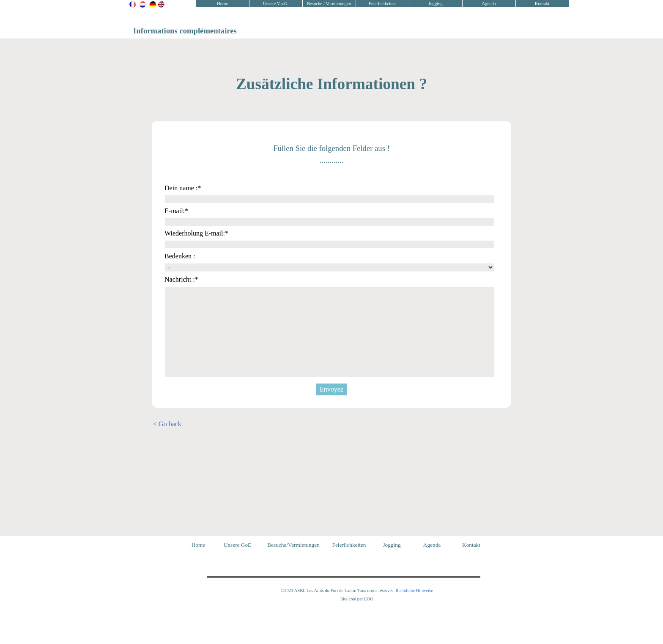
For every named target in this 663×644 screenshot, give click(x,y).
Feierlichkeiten (382, 4)
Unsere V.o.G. (276, 4)
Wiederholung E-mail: (196, 233)
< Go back (167, 424)
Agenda (489, 4)
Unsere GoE (238, 545)
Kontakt (542, 4)
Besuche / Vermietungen (329, 4)
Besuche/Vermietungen (293, 545)
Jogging (436, 4)
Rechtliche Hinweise (414, 591)
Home (222, 4)
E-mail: (176, 211)
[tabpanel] (162, 5)
